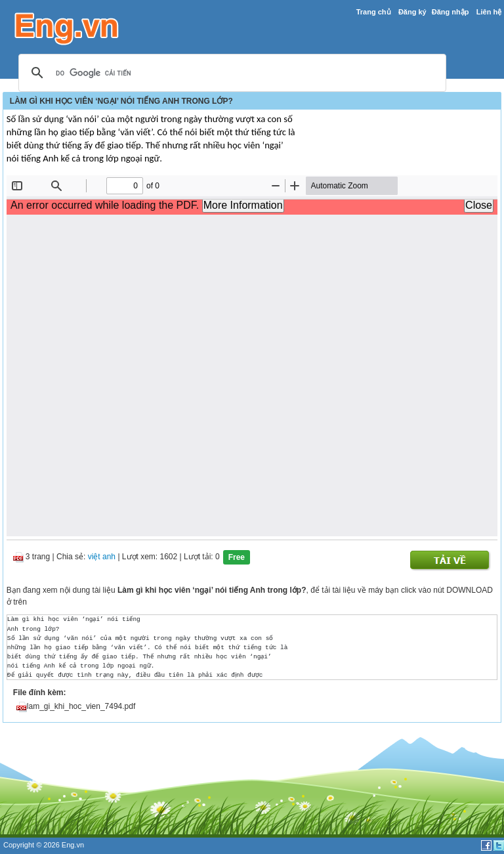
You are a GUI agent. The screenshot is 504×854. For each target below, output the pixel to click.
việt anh (102, 557)
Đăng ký (412, 12)
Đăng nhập (451, 12)
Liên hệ (489, 12)
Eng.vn (73, 845)
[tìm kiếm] (230, 74)
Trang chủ (374, 12)
